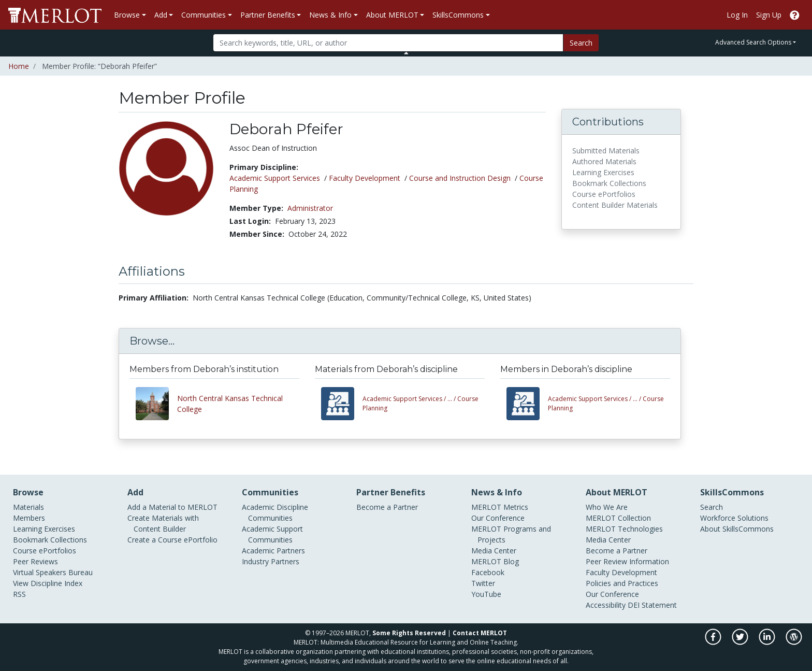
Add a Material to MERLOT (172, 507)
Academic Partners (273, 551)
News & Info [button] (330, 15)
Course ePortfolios (45, 551)
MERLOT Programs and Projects (511, 534)
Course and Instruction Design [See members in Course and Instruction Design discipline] (460, 178)
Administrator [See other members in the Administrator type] (310, 208)
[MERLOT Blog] (794, 642)
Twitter (483, 583)
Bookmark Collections (50, 540)
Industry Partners (271, 561)
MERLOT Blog (495, 561)
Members (29, 518)
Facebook (488, 572)
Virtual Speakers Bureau (53, 572)
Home (19, 66)
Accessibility (606, 605)
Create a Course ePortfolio (172, 540)
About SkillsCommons (737, 529)
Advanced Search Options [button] (753, 42)
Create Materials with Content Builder (163, 523)
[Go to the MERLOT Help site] (795, 15)
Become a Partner (387, 507)
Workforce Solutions (734, 518)
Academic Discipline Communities (275, 512)
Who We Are (607, 507)
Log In (737, 15)
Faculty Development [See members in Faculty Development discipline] (365, 178)
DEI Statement (652, 605)
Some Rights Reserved (409, 633)
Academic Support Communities (272, 534)
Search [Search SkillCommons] (712, 507)
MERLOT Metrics (500, 507)
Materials (28, 507)
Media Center (494, 551)
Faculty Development (621, 572)
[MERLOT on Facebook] (714, 642)
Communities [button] (204, 15)
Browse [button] (127, 15)
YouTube (486, 594)
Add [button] (161, 15)
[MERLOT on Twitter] (741, 642)
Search (581, 43)
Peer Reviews (35, 561)
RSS (19, 594)
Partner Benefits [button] (268, 15)
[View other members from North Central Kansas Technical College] (156, 404)
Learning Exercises (44, 529)
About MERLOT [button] (392, 15)
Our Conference (498, 518)
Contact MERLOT (480, 633)
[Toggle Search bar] (406, 53)
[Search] (388, 43)
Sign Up (769, 15)
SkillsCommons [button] (458, 15)
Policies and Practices (622, 583)
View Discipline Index (48, 583)
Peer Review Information (627, 561)
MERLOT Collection (618, 518)
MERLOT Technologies (624, 529)
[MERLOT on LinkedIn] (768, 642)
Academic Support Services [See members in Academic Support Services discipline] (275, 178)
